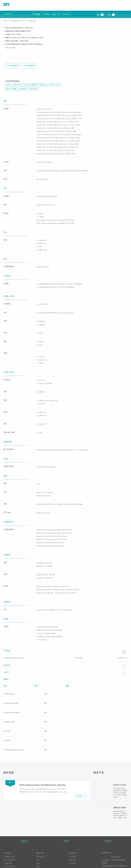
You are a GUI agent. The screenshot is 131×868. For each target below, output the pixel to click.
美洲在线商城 (74, 843)
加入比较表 (12, 63)
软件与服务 (8, 845)
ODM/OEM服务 (42, 858)
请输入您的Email (109, 845)
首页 (5, 19)
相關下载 (56, 13)
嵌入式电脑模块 (10, 829)
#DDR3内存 (23, 87)
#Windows (43, 83)
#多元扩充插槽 (11, 87)
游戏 (38, 832)
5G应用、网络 (42, 845)
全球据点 (73, 832)
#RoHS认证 (34, 87)
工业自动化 (41, 826)
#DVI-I (51, 83)
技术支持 (73, 826)
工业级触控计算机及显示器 (14, 839)
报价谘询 (73, 829)
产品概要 (37, 13)
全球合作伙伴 (74, 846)
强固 (38, 842)
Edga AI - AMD (42, 852)
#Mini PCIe (17, 83)
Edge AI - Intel (42, 849)
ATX (21, 19)
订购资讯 (65, 13)
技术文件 (65, 635)
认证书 (65, 642)
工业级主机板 (13, 19)
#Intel (8, 83)
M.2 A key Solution (44, 862)
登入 (71, 857)
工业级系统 (8, 832)
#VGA (58, 83)
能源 (38, 839)
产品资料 (65, 619)
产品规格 (46, 13)
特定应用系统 (9, 836)
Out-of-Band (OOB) (44, 855)
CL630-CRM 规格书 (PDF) (14, 627)
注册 (71, 860)
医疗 (38, 829)
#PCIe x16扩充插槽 (30, 83)
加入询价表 (28, 63)
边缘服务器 (8, 842)
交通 (38, 836)
